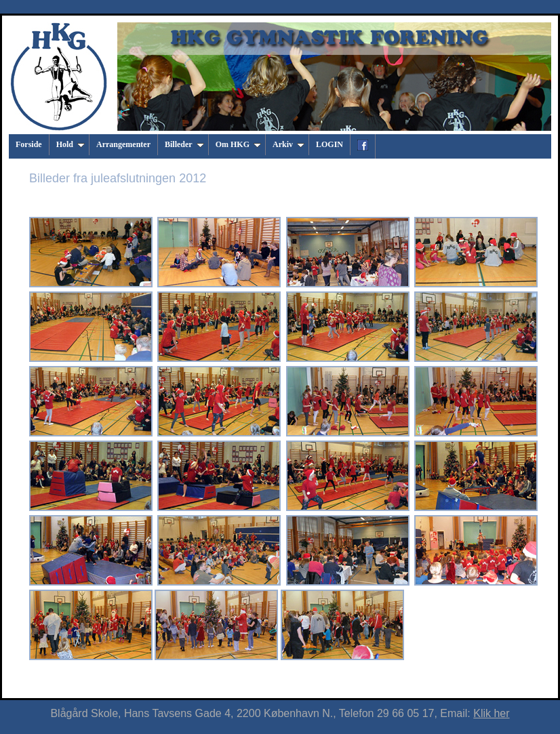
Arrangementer (123, 144)
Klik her (491, 713)
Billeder (184, 144)
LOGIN (329, 144)
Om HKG (238, 144)
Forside (29, 144)
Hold (71, 144)
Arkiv (288, 144)
